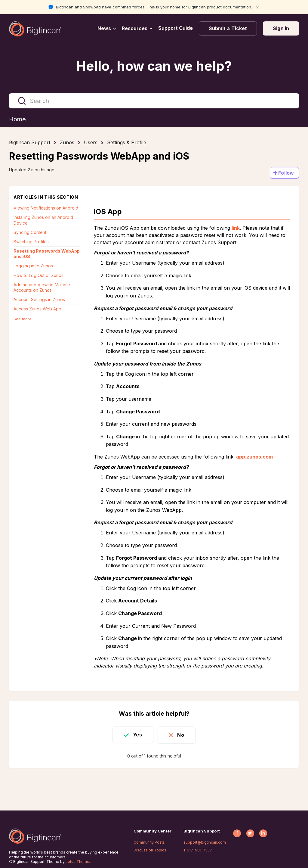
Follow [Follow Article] (286, 173)
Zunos (67, 143)
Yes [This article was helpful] (136, 735)
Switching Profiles (31, 242)
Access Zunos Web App (37, 309)
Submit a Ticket (228, 28)
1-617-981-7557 (198, 850)
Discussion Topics (150, 850)
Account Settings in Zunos (39, 300)
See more (23, 319)
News (104, 28)
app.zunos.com (254, 457)
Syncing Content (30, 232)
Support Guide (176, 28)
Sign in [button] (281, 28)
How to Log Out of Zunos (38, 275)
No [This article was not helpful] (182, 735)
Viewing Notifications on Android (46, 208)
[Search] (154, 101)
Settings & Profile (127, 143)
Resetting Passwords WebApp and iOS (47, 254)
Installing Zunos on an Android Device (43, 220)
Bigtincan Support (30, 143)
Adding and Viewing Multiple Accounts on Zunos (42, 287)
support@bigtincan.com (205, 842)
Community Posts (149, 842)
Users (91, 143)
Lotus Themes (79, 862)
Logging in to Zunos (33, 266)
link (236, 228)
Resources (135, 28)
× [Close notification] (257, 7)
